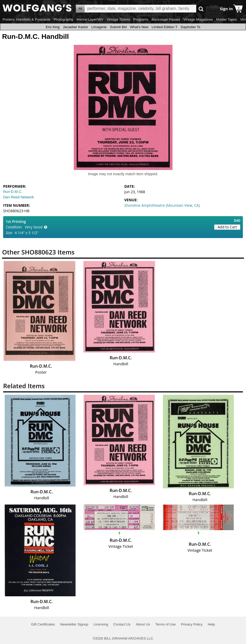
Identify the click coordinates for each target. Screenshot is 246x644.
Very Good (34, 227)
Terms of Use (166, 624)
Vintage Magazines (198, 19)
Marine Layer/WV (90, 19)
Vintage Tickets (118, 19)
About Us (143, 624)
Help (211, 624)
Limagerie (99, 27)
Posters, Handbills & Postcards (26, 19)
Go (201, 9)
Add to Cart (227, 227)
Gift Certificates (43, 624)
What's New (139, 27)
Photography (63, 19)
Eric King (53, 27)
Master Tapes (226, 19)
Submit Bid (118, 27)
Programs (141, 19)
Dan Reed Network (19, 197)
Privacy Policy (192, 624)
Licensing (101, 624)
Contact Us (122, 624)
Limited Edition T (165, 27)
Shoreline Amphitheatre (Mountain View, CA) (162, 205)
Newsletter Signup (74, 624)
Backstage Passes (166, 19)
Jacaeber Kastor (75, 27)
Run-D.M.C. (13, 192)
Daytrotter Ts (190, 27)
